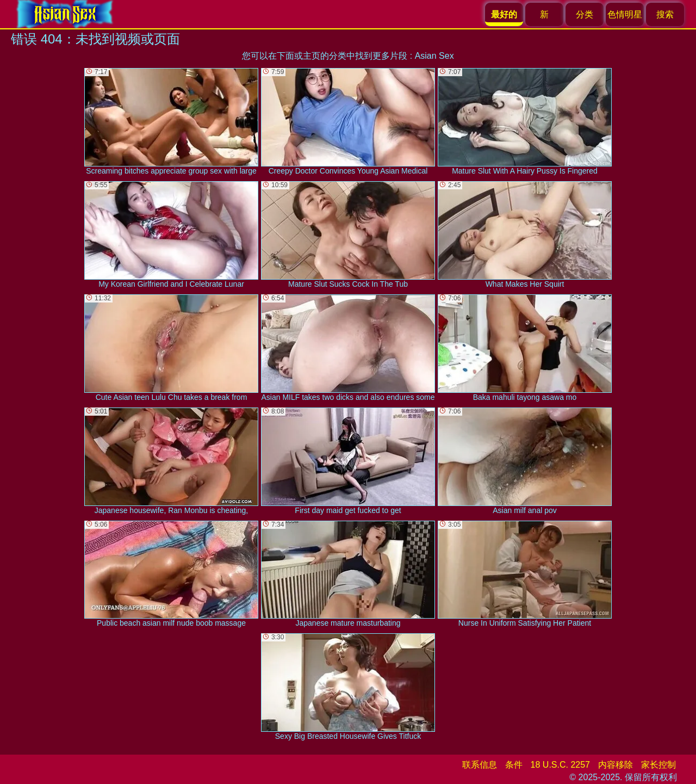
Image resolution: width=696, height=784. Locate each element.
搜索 (665, 14)
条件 (514, 765)
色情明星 (625, 14)
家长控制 (658, 765)
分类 (585, 14)
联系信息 (480, 765)
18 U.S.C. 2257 (560, 765)
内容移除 (616, 765)
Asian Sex (434, 56)
